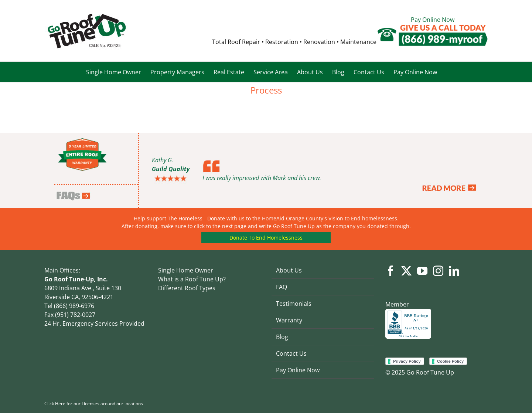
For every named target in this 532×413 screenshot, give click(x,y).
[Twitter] (406, 271)
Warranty (289, 320)
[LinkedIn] (454, 271)
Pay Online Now (433, 20)
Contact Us (291, 353)
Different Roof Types (187, 288)
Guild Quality (171, 169)
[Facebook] (391, 271)
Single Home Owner (186, 270)
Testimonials (294, 304)
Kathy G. (163, 160)
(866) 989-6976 (73, 306)
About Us (289, 270)
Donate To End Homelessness (266, 238)
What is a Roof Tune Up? (192, 279)
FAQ (282, 287)
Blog (282, 337)
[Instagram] (438, 271)
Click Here (55, 404)
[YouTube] (422, 271)
